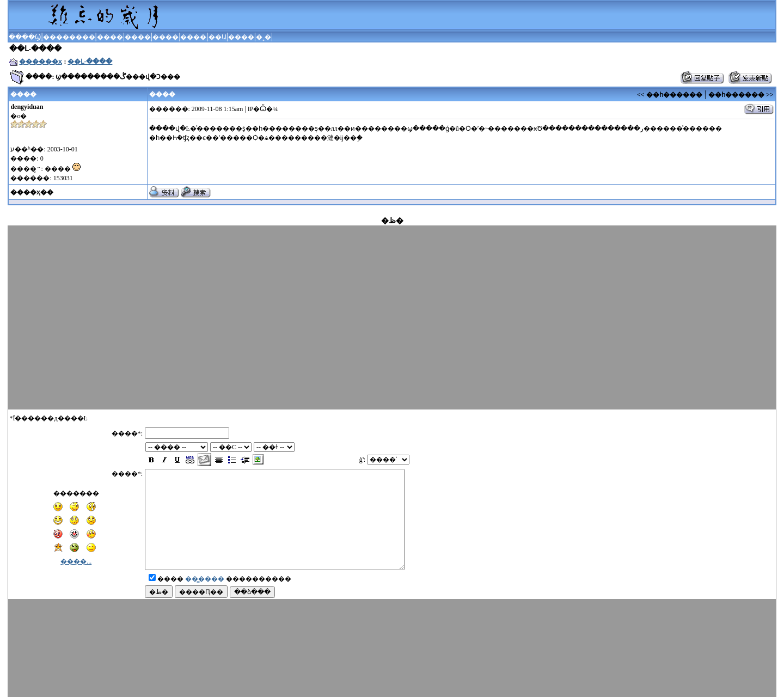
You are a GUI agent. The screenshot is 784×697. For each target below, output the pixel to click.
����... (76, 552)
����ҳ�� (32, 192)
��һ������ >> (741, 95)
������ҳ (41, 62)
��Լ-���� (90, 62)
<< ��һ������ (670, 95)
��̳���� (205, 589)
